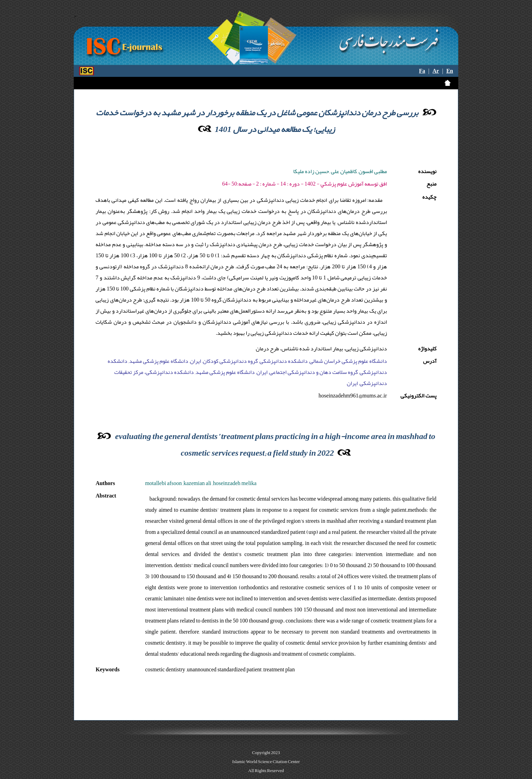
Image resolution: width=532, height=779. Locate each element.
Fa (422, 71)
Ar (436, 71)
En (450, 71)
